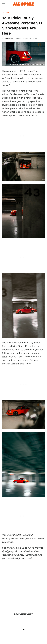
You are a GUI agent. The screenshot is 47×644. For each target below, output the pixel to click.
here (33, 353)
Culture (6, 13)
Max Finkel (9, 38)
